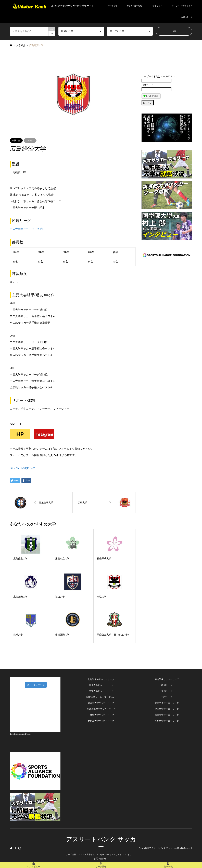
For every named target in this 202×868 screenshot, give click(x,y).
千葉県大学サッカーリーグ (101, 715)
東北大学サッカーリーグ (101, 685)
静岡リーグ (167, 685)
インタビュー (157, 6)
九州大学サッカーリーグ (167, 721)
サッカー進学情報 (134, 6)
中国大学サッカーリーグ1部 (27, 229)
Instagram (20, 848)
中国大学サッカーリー (166, 709)
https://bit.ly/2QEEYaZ (22, 468)
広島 (30, 141)
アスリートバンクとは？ (182, 6)
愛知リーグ (167, 691)
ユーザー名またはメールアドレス (159, 76)
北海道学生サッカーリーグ (101, 679)
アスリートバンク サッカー (162, 848)
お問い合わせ (187, 17)
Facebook (15, 848)
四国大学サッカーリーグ (167, 715)
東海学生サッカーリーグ (167, 679)
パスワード (147, 85)
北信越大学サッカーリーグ (101, 721)
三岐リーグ (167, 697)
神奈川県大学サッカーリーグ (101, 709)
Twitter (11, 848)
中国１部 (16, 141)
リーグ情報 (113, 6)
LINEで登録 (151, 96)
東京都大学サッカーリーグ (101, 703)
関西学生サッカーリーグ (167, 703)
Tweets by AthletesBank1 (20, 734)
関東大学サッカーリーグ (101, 691)
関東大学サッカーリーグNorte (101, 697)
